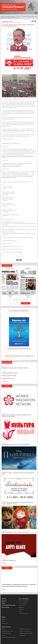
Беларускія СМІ (5, 623)
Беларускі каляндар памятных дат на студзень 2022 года (19, 356)
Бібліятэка (4, 599)
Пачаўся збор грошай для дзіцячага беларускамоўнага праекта (16, 532)
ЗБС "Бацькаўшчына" (24, 599)
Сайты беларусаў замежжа (6, 633)
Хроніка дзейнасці (22, 605)
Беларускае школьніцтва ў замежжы (26, 633)
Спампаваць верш (5, 215)
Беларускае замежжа (6, 627)
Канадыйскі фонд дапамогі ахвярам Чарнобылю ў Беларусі (15, 368)
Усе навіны (4, 563)
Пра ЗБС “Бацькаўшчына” (24, 601)
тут (20, 252)
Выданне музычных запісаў (8, 378)
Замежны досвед (22, 635)
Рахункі (20, 611)
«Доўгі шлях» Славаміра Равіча (9, 560)
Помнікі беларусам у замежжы (25, 629)
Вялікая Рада (21, 607)
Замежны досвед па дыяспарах (8, 605)
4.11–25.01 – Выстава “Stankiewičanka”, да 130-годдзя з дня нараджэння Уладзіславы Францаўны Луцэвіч (17, 503)
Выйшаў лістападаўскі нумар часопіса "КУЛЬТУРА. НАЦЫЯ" (16, 445)
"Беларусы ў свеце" (15, 300)
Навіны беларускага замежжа (10, 16)
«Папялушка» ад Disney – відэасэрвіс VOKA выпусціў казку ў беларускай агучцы (18, 473)
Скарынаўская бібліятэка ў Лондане (10, 373)
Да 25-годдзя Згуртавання (24, 614)
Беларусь (4, 617)
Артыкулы (4, 621)
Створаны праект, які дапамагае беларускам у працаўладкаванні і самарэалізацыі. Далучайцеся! (16, 416)
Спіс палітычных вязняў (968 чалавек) (19, 311)
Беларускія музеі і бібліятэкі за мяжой (8, 637)
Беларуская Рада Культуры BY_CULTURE (13, 22)
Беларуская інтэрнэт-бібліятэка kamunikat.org (19, 349)
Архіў (10, 297)
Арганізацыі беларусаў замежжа (7, 631)
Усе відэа (3, 590)
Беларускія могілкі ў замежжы (25, 631)
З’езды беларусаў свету (23, 603)
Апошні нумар (10, 295)
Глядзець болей (5, 381)
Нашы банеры (22, 609)
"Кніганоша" (25, 300)
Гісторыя (3, 629)
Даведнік (3, 619)
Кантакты (4, 601)
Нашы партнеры (5, 607)
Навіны (3, 603)
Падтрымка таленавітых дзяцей (9, 376)
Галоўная (2, 16)
